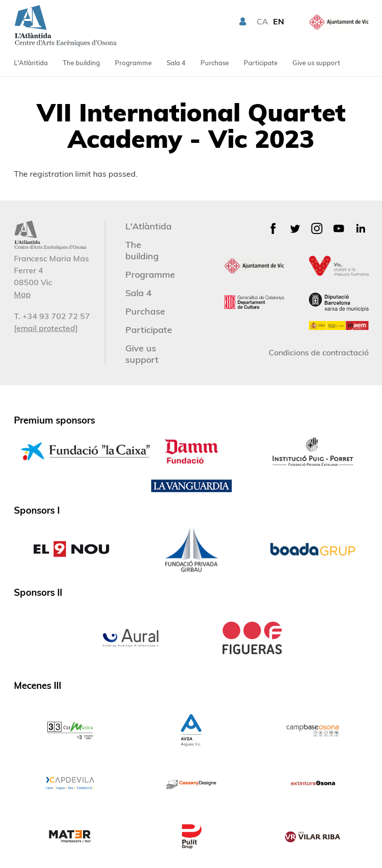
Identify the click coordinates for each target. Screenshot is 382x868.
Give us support (316, 63)
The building (81, 63)
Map (22, 294)
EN (279, 21)
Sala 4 (176, 63)
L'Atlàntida (31, 63)
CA (262, 21)
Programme (133, 63)
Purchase (215, 63)
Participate (261, 63)
